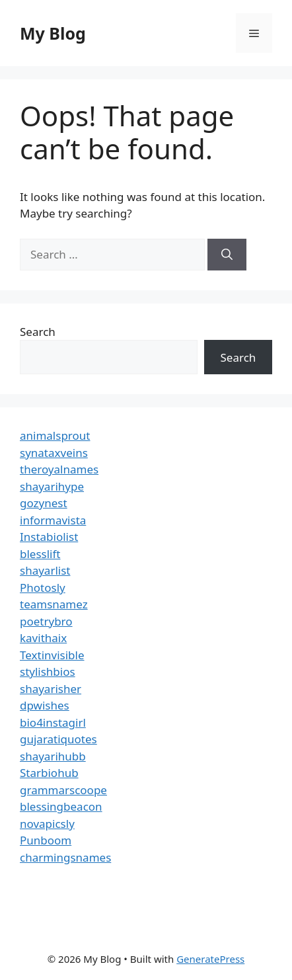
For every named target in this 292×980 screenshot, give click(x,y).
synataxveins (54, 453)
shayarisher (51, 689)
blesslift (40, 554)
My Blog (53, 33)
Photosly (43, 588)
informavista (53, 520)
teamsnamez (54, 604)
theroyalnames (59, 469)
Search (38, 332)
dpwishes (45, 705)
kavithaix (43, 638)
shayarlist (45, 570)
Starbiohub (49, 773)
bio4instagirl (53, 722)
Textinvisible (52, 655)
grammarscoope (63, 790)
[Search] (227, 255)
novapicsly (47, 824)
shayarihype (52, 486)
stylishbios (48, 672)
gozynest (44, 503)
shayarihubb (53, 756)
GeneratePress (210, 959)
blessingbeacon (61, 806)
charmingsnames (65, 857)
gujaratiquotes (58, 739)
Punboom (46, 840)
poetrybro (46, 621)
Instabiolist (49, 537)
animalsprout (55, 435)
